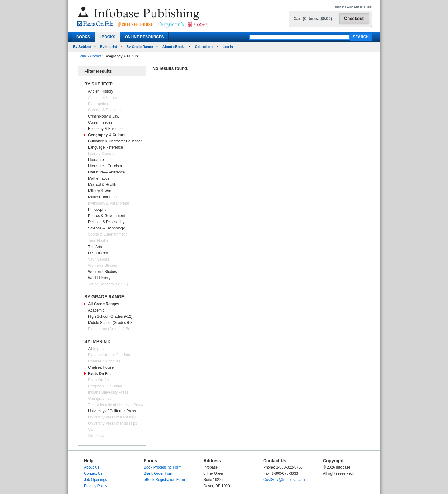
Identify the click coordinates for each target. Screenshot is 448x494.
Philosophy (97, 210)
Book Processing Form (163, 467)
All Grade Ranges (104, 304)
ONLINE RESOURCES (145, 37)
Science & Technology (106, 228)
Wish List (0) (355, 7)
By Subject (82, 47)
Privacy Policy (96, 486)
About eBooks (174, 47)
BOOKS (83, 37)
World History (99, 278)
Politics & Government (107, 216)
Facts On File (100, 374)
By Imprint (109, 47)
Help (369, 7)
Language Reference (105, 147)
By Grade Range (140, 47)
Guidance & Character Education (115, 141)
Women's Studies (103, 272)
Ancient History (101, 91)
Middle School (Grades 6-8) (111, 323)
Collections (204, 47)
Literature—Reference (106, 172)
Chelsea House (101, 367)
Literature (96, 160)
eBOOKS (107, 37)
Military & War (100, 191)
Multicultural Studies (105, 197)
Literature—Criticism (105, 166)
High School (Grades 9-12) (110, 316)
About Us (92, 467)
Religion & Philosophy (106, 222)
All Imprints (97, 349)
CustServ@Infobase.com (284, 480)
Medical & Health (102, 185)
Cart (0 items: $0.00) (313, 18)
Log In (228, 47)
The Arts (95, 247)
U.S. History (98, 253)
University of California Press (112, 411)
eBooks (96, 56)
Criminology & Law (104, 116)
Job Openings (96, 480)
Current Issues (100, 122)
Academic (96, 310)
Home (82, 56)
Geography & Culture (107, 135)
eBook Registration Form (164, 480)
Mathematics (99, 178)
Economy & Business (106, 129)
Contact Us (93, 473)
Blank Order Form (159, 473)
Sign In (340, 7)
